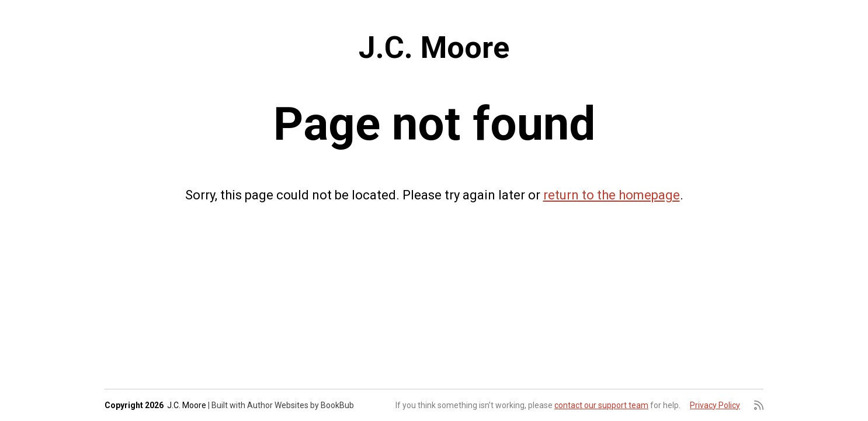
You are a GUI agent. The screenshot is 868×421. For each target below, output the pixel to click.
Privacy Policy (715, 405)
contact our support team (601, 405)
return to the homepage (612, 195)
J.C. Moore (434, 48)
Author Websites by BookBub (301, 405)
